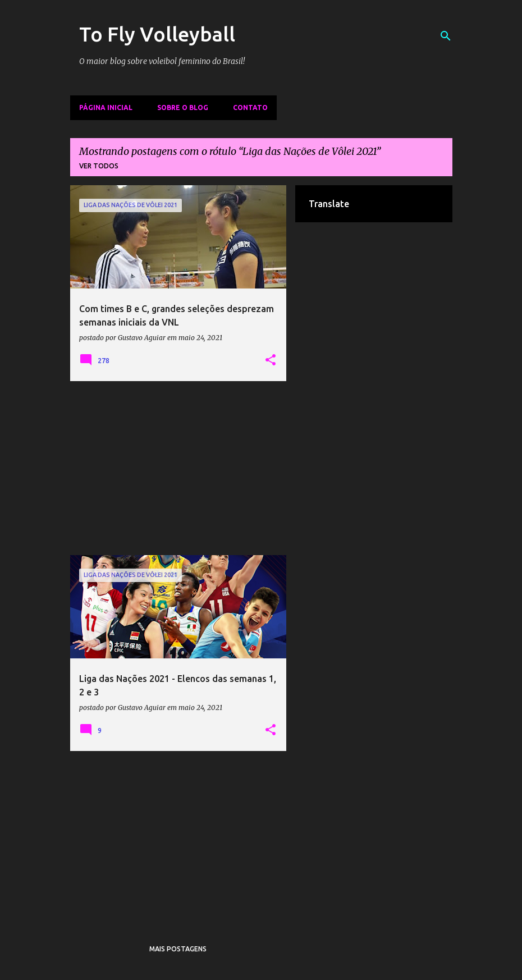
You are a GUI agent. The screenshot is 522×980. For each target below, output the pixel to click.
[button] (271, 360)
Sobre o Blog (183, 107)
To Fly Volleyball (157, 34)
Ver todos (99, 166)
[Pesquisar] (446, 36)
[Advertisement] (178, 468)
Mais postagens (178, 949)
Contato (250, 107)
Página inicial (106, 107)
